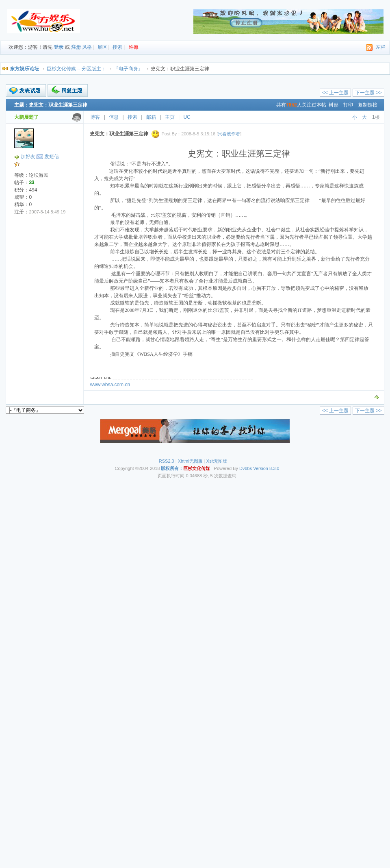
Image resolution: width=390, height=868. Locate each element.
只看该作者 (229, 134)
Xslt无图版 (217, 461)
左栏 (381, 47)
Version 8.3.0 (266, 468)
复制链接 (368, 105)
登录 (58, 47)
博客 (95, 117)
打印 (348, 105)
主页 (170, 117)
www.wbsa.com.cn (110, 385)
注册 (76, 47)
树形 (334, 105)
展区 (102, 47)
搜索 (117, 47)
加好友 (28, 157)
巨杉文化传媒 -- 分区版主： (77, 69)
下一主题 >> (368, 93)
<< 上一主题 (335, 93)
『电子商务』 (128, 69)
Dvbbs (246, 468)
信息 (114, 117)
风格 (87, 47)
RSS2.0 (167, 461)
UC (187, 117)
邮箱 (151, 117)
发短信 (52, 157)
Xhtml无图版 (190, 461)
